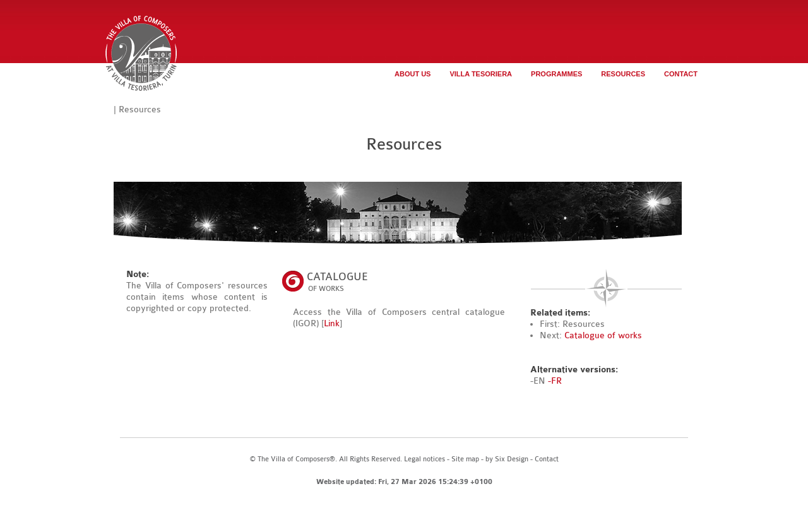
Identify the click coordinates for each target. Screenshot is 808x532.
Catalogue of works (603, 335)
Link (332, 323)
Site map (465, 459)
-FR (555, 381)
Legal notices (425, 459)
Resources (623, 74)
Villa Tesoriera (481, 74)
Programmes (556, 74)
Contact (681, 74)
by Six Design (507, 459)
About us (413, 74)
